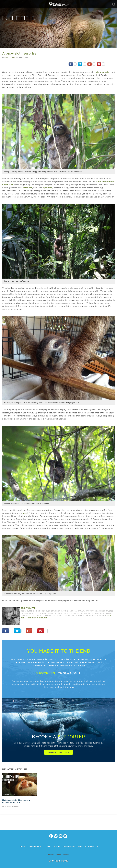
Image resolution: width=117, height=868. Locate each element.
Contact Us (93, 846)
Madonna (28, 188)
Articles (57, 846)
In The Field (19, 18)
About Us (82, 846)
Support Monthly (59, 752)
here (25, 513)
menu (3, 5)
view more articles (11, 806)
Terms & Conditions (62, 854)
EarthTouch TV (69, 846)
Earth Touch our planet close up (59, 4)
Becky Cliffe (10, 58)
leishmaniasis (102, 72)
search (114, 4)
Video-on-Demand (35, 846)
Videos (48, 846)
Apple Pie (48, 188)
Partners (51, 854)
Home (22, 846)
